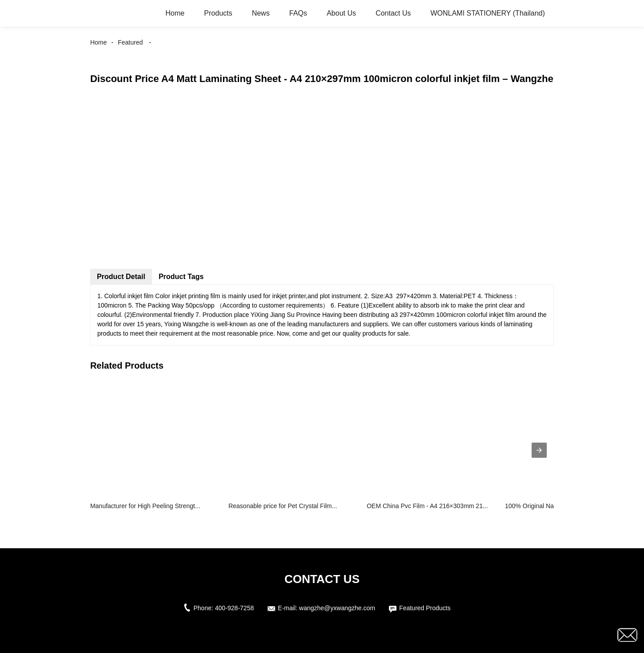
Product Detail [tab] (121, 277)
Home (175, 13)
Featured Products (425, 608)
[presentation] (539, 450)
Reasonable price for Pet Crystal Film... (283, 506)
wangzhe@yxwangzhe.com (337, 608)
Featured (130, 42)
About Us (341, 13)
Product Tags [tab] (181, 277)
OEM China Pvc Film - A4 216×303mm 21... (427, 506)
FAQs (298, 13)
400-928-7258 (234, 608)
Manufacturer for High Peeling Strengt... (145, 506)
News (261, 13)
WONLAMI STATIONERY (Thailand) (488, 13)
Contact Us (393, 13)
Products (218, 13)
